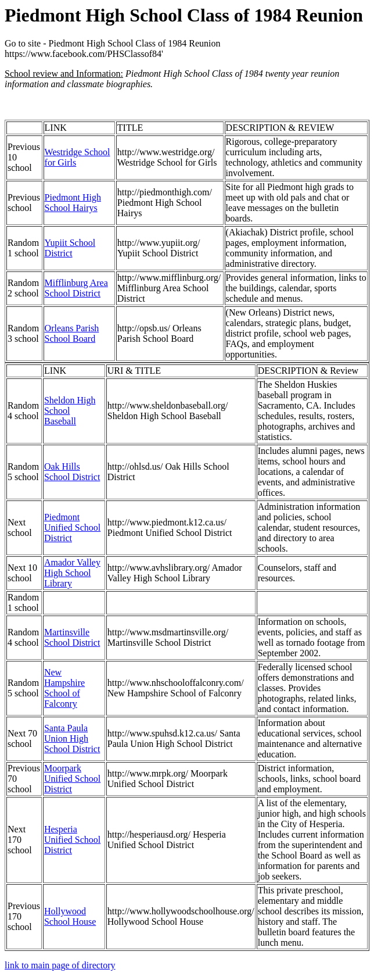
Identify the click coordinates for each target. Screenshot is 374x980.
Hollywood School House (70, 916)
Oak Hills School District (72, 472)
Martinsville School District (72, 637)
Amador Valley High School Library (72, 573)
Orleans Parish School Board (72, 333)
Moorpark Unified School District (72, 779)
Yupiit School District (70, 248)
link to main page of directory (60, 965)
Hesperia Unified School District (72, 840)
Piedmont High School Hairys (73, 203)
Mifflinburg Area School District (76, 288)
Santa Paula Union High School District (72, 738)
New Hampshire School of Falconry (64, 688)
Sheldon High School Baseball (70, 411)
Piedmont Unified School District (72, 527)
